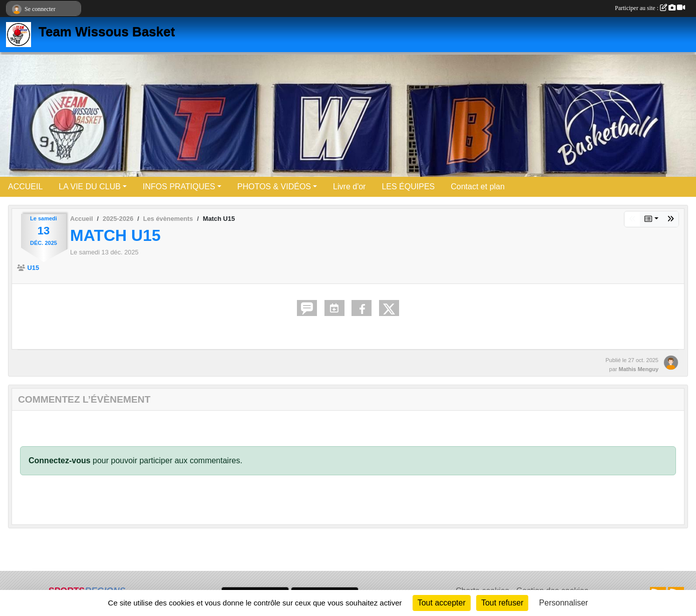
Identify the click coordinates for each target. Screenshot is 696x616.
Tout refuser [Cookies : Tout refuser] (502, 603)
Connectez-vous (60, 460)
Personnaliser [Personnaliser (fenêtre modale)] (564, 603)
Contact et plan (478, 187)
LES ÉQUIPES (408, 187)
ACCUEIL (25, 187)
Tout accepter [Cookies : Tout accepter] (442, 603)
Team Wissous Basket (107, 32)
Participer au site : (650, 8)
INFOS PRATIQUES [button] (179, 187)
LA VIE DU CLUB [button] (90, 187)
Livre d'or (349, 187)
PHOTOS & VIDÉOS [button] (274, 187)
